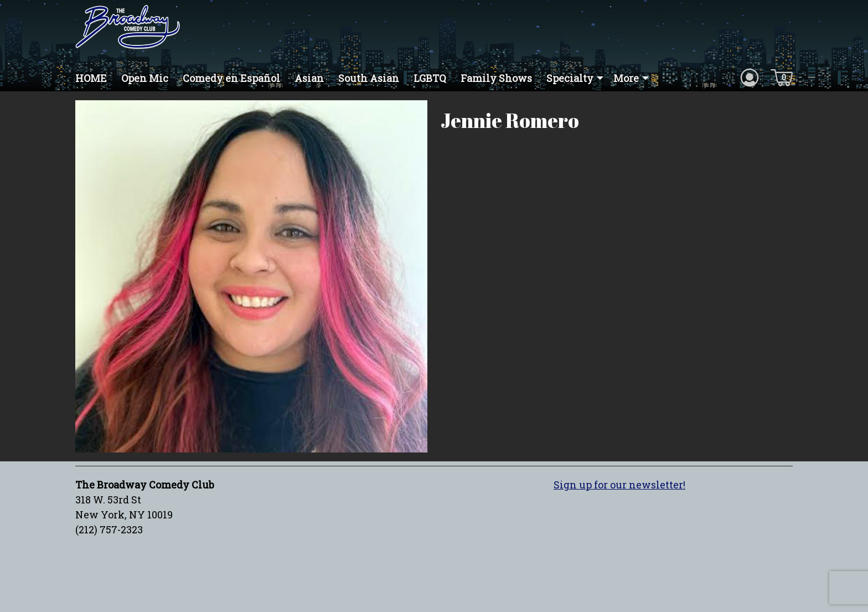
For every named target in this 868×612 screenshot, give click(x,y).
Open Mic (145, 78)
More (626, 78)
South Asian (369, 78)
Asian (309, 78)
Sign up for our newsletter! (619, 485)
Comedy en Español (231, 78)
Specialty (570, 78)
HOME (91, 78)
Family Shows (496, 78)
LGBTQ (430, 78)
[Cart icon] (782, 77)
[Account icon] (750, 77)
